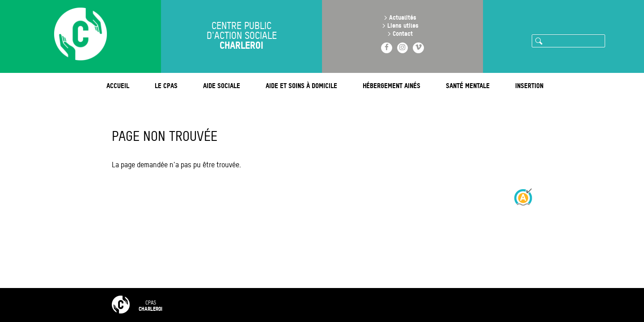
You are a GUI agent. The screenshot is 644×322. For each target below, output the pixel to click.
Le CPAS (166, 86)
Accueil (118, 86)
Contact (403, 33)
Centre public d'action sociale (242, 37)
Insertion (529, 86)
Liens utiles (403, 25)
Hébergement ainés (392, 86)
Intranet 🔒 (444, 305)
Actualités (403, 17)
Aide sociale (222, 86)
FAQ (248, 305)
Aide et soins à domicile (301, 86)
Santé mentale (468, 86)
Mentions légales (345, 305)
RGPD (397, 305)
